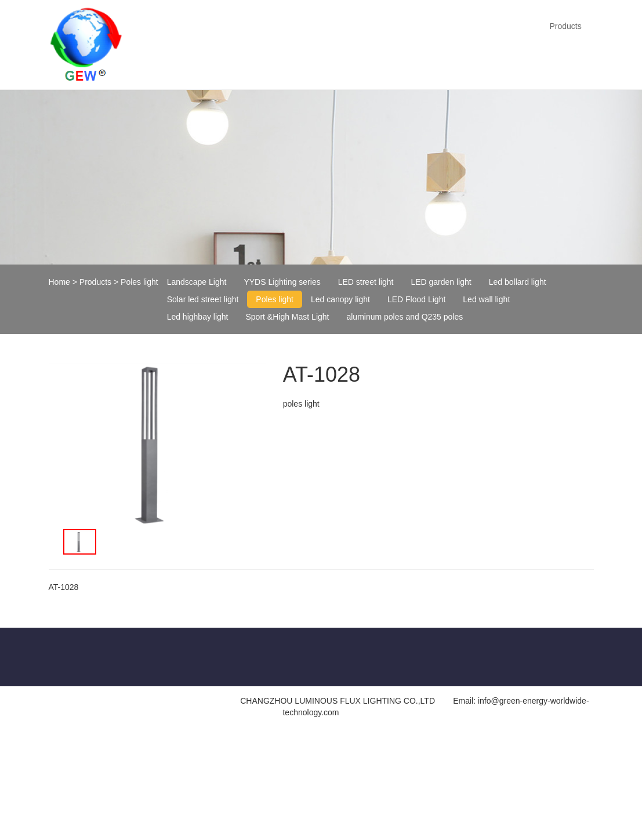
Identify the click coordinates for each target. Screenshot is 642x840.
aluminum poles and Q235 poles (405, 317)
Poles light (139, 282)
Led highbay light (198, 317)
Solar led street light (203, 299)
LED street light (366, 282)
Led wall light (486, 299)
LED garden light (441, 282)
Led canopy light (340, 299)
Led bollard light (518, 282)
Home (59, 282)
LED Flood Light (416, 299)
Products (565, 26)
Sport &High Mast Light (288, 317)
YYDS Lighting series (282, 282)
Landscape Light (197, 282)
